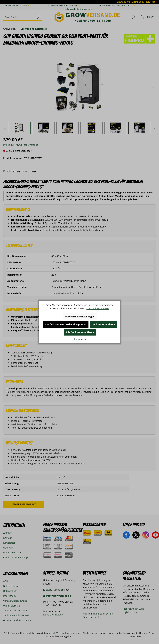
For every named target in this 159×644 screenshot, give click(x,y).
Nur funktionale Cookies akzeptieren (66, 324)
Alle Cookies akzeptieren (80, 332)
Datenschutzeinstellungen (80, 317)
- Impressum (80, 339)
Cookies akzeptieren (103, 324)
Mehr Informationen (98, 308)
